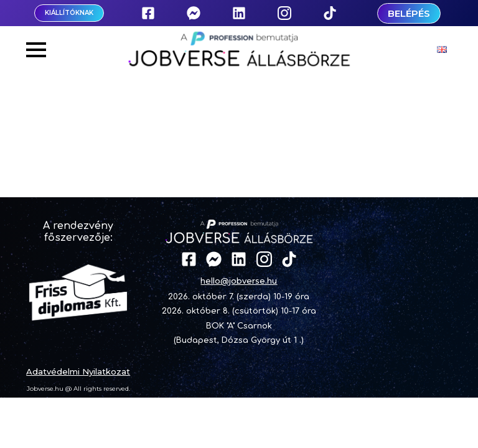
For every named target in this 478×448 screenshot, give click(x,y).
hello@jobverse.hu (239, 281)
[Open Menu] (36, 50)
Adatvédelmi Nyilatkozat (78, 371)
